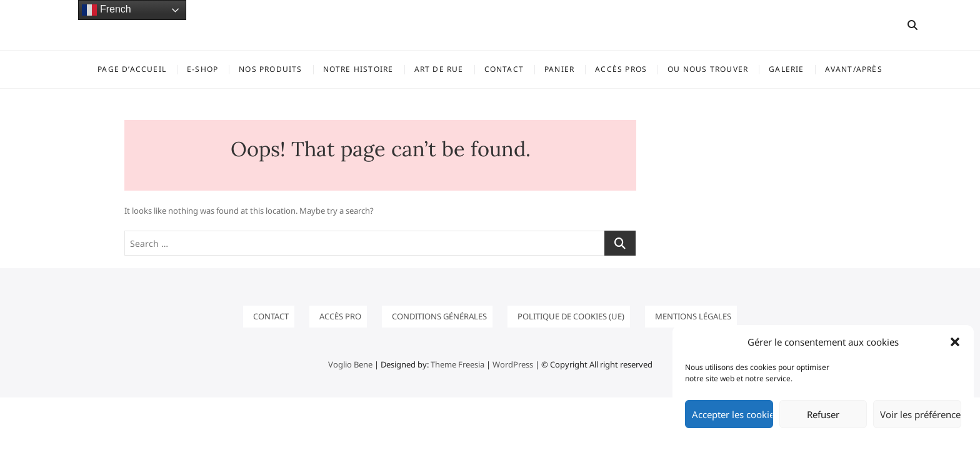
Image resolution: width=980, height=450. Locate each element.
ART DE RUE (439, 69)
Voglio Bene (350, 364)
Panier (559, 69)
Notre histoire (358, 69)
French (106, 10)
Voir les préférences (921, 414)
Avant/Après (854, 69)
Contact (504, 69)
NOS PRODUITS (270, 69)
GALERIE (786, 69)
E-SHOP (202, 69)
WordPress (513, 364)
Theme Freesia (457, 364)
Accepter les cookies (732, 414)
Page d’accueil (132, 69)
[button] (955, 342)
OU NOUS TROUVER (708, 69)
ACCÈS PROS (621, 69)
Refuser (823, 414)
